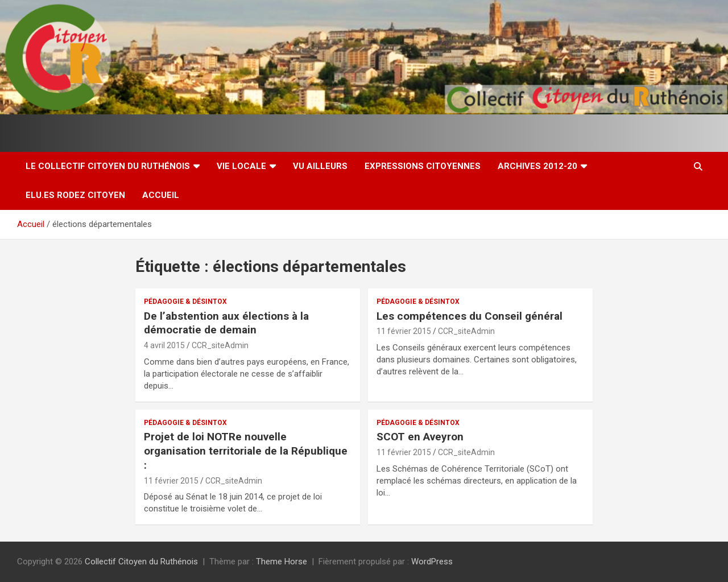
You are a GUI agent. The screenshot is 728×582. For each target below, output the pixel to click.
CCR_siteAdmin (220, 345)
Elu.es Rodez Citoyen (75, 195)
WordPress (432, 562)
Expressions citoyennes (423, 166)
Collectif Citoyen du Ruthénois (141, 562)
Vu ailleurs (320, 166)
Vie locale (241, 166)
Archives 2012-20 (537, 166)
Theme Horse (282, 562)
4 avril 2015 (164, 345)
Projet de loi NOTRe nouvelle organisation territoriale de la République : (246, 451)
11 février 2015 (404, 331)
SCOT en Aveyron (420, 437)
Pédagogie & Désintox (185, 302)
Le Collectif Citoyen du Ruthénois (108, 166)
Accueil (161, 195)
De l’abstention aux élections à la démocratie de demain (226, 323)
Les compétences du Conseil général (470, 316)
